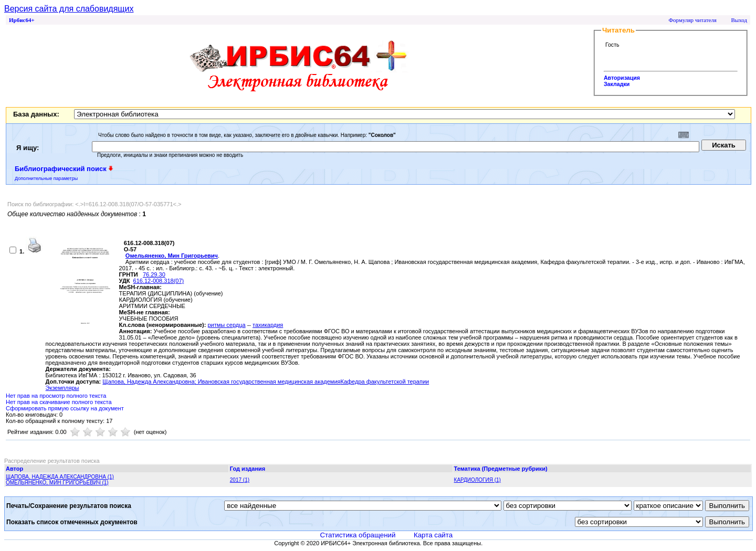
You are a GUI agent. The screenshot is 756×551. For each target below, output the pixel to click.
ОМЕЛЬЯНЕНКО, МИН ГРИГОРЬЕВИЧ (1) (57, 483)
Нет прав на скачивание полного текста (59, 402)
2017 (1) (240, 480)
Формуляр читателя (692, 20)
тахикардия (268, 325)
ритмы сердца (226, 325)
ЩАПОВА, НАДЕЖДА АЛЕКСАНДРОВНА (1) (60, 477)
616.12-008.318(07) (159, 281)
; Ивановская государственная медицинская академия (268, 382)
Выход (739, 20)
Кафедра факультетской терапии (385, 382)
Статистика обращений (358, 535)
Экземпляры (62, 388)
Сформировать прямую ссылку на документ (65, 408)
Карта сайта (433, 535)
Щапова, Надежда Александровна (148, 382)
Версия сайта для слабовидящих (69, 9)
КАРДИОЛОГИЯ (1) (477, 480)
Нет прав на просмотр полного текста (56, 396)
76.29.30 (154, 274)
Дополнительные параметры (46, 178)
